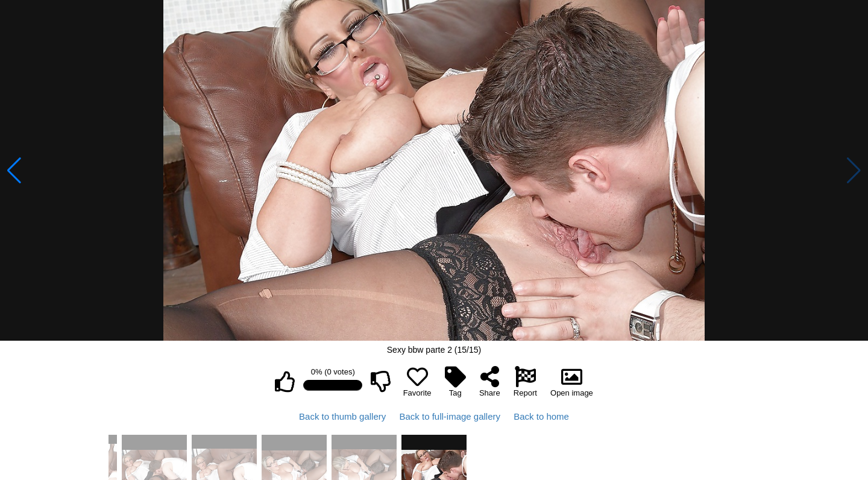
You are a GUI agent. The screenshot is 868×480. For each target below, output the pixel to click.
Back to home (541, 416)
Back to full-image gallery (450, 416)
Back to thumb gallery (342, 416)
